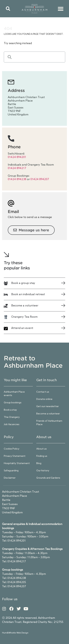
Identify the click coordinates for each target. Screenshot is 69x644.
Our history (43, 471)
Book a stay (10, 410)
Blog (39, 463)
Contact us (43, 392)
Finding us (42, 456)
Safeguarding (11, 471)
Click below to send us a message (30, 217)
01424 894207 (40, 179)
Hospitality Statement (17, 463)
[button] (8, 9)
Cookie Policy (12, 449)
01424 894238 (17, 179)
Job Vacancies (12, 425)
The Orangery (12, 417)
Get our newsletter (48, 407)
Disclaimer (10, 478)
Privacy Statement (15, 456)
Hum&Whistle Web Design (15, 633)
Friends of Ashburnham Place (49, 423)
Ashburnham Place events (14, 394)
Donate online (44, 399)
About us (42, 449)
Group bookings (13, 403)
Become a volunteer (48, 414)
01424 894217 (17, 168)
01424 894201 (17, 157)
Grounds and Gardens (48, 478)
